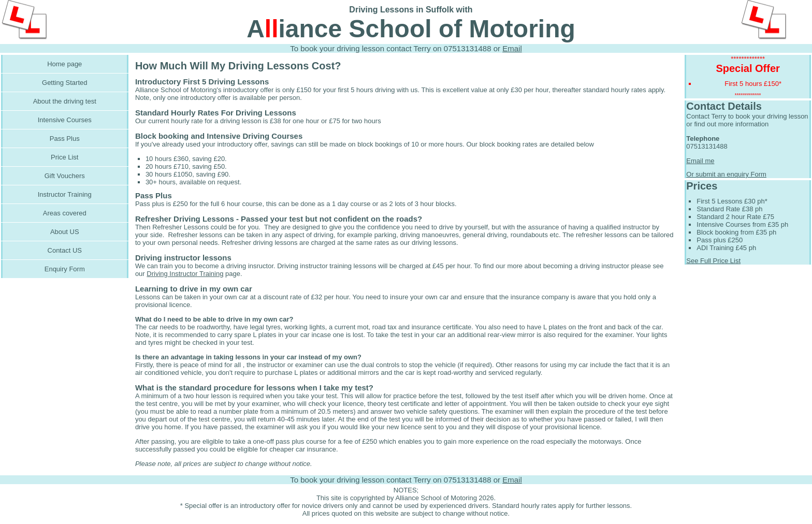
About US (65, 232)
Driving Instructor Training (185, 274)
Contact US (65, 250)
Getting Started (64, 83)
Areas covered (65, 213)
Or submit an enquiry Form (726, 174)
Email (512, 48)
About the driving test (65, 101)
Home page (64, 64)
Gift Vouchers (65, 176)
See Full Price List (713, 261)
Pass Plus (65, 139)
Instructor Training (65, 194)
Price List (64, 157)
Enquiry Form (65, 269)
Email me (700, 161)
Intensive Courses (65, 120)
